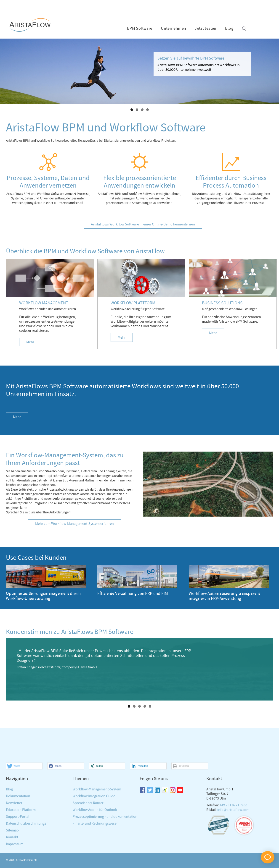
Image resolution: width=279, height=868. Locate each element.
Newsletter (14, 854)
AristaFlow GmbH (26, 860)
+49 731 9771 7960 (233, 857)
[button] (24, 818)
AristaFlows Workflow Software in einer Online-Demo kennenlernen (143, 224)
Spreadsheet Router (88, 854)
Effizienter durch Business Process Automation (231, 182)
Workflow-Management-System (97, 841)
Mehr (30, 342)
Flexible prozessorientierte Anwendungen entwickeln (140, 182)
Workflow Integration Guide (94, 848)
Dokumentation (18, 848)
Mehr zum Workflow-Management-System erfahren (74, 524)
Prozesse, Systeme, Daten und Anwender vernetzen (48, 182)
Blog (229, 29)
